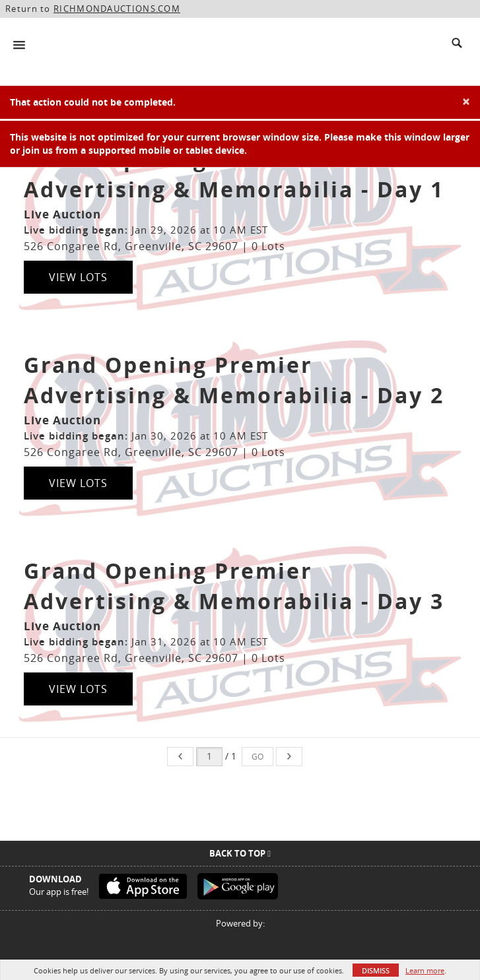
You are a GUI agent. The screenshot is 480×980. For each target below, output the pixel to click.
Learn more (425, 970)
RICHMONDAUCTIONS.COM (117, 9)
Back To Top (240, 853)
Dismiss (376, 970)
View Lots (78, 277)
